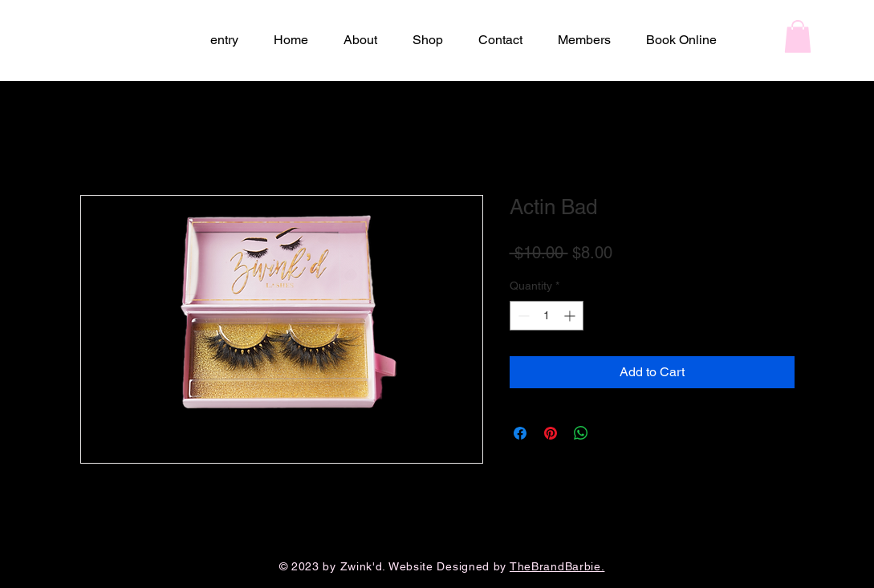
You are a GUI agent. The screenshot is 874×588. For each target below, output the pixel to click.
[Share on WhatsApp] (581, 433)
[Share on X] (612, 433)
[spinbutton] (547, 316)
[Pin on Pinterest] (551, 433)
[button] (798, 36)
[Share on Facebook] (520, 433)
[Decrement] (522, 316)
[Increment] (571, 316)
